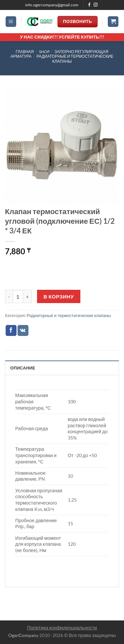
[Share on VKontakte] (23, 331)
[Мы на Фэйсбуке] (89, 5)
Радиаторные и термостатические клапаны (75, 59)
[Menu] (11, 22)
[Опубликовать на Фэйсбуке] (11, 331)
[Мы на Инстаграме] (96, 5)
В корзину (59, 296)
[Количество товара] (18, 296)
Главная (25, 52)
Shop (44, 52)
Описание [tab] (23, 368)
